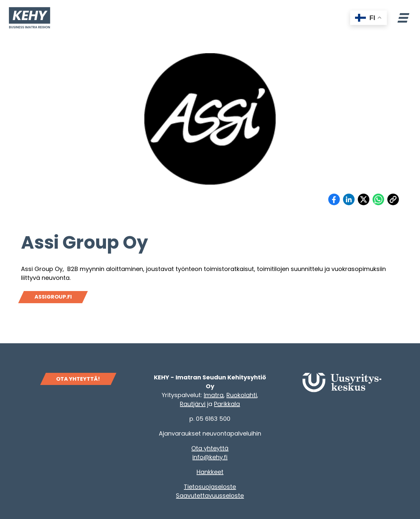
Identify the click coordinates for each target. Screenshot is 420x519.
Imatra (214, 395)
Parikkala (227, 404)
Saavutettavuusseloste (210, 496)
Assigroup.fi (53, 297)
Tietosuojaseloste (210, 487)
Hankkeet (210, 472)
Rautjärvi (193, 404)
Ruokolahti (242, 395)
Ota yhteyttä (210, 448)
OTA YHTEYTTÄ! (78, 379)
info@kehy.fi (210, 457)
